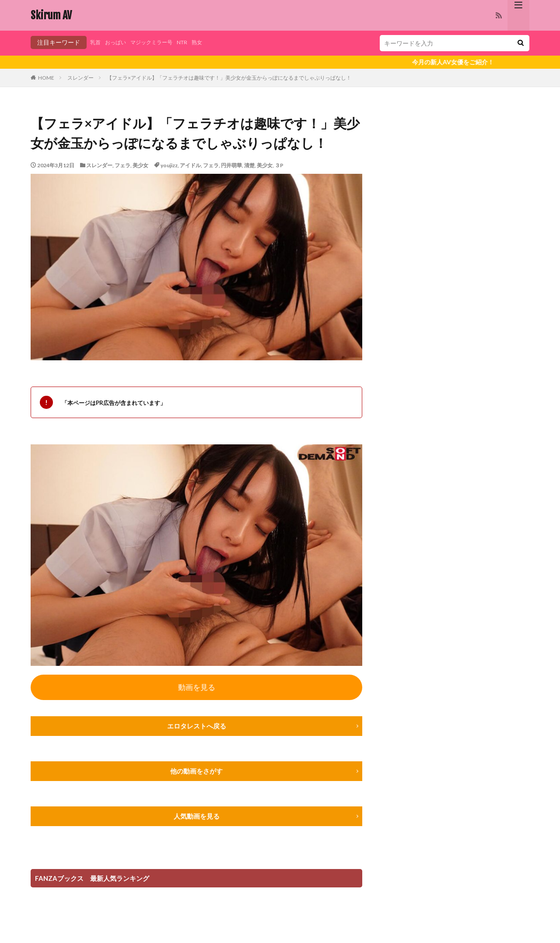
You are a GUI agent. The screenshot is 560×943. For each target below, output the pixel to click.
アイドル (190, 165)
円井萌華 (231, 165)
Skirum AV (51, 15)
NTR (195, 42)
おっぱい (119, 42)
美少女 (140, 165)
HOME (46, 78)
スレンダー (80, 78)
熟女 (212, 42)
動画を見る (196, 688)
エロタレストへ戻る (196, 727)
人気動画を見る (196, 818)
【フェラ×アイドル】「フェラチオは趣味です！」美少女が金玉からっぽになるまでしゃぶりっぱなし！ (229, 78)
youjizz (169, 165)
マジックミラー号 (160, 42)
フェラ (122, 165)
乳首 (96, 42)
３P (279, 165)
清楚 (249, 165)
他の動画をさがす (196, 773)
